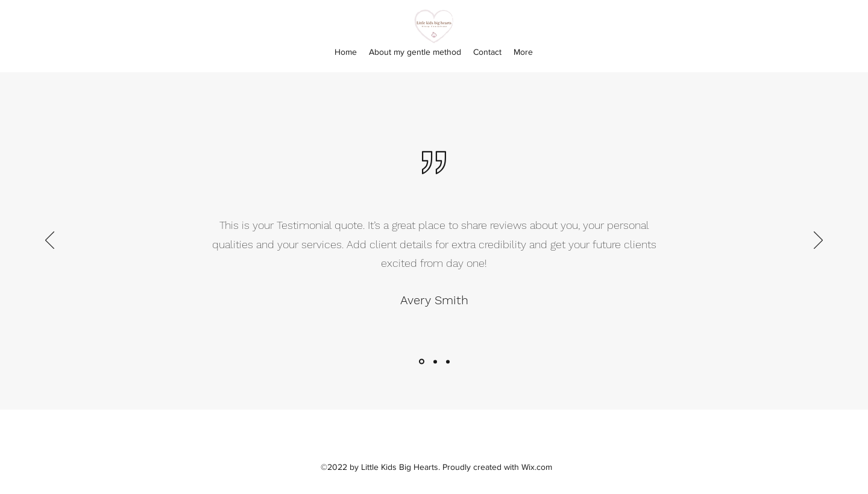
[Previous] (50, 241)
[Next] (818, 241)
